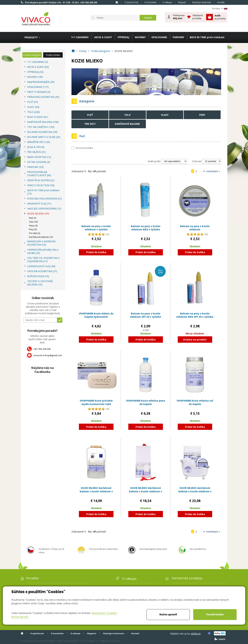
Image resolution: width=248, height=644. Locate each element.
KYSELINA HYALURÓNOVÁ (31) (45, 199)
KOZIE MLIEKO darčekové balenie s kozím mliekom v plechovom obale (96, 491)
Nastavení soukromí (111, 641)
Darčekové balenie (127, 124)
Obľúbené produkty (198, 17)
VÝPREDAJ (123, 37)
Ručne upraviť (168, 614)
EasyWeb (51, 641)
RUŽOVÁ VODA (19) (38, 276)
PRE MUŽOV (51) (37, 152)
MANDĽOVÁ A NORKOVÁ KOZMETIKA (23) (41, 243)
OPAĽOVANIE (159, 37)
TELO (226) (33, 112)
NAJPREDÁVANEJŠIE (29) (41, 82)
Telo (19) (33, 222)
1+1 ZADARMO (80, 37)
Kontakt (221, 2)
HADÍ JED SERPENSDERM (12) (44, 209)
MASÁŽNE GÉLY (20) (39, 142)
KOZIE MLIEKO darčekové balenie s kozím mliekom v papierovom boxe (146, 491)
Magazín (182, 2)
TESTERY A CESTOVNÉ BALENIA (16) (40, 283)
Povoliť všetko (215, 614)
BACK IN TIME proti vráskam (207, 37)
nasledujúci (212, 171)
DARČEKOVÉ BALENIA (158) (43, 122)
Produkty (31, 37)
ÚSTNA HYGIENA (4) (39, 162)
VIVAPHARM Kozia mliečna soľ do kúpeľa (195, 402)
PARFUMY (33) (35, 167)
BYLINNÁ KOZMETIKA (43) (42, 132)
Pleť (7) (32, 218)
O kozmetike (150, 2)
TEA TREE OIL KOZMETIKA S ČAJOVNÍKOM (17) (43, 260)
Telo (127, 115)
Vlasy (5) (33, 226)
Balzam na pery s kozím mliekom (195, 228)
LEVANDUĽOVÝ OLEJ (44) (41, 266)
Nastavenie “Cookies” (104, 613)
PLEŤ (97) (33, 102)
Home (117, 2)
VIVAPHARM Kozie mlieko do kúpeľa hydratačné (96, 315)
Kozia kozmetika (84, 148)
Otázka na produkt (195, 340)
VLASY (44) (33, 107)
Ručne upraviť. (20, 617)
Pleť (90, 115)
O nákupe (167, 2)
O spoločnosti (131, 2)
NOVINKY (140, 37)
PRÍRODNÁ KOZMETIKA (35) (43, 97)
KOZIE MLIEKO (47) (38, 214)
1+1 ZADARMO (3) (38, 62)
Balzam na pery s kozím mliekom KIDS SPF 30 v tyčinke (195, 315)
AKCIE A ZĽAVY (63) (38, 67)
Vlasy (165, 115)
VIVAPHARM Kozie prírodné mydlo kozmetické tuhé (96, 402)
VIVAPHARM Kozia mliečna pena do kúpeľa (146, 402)
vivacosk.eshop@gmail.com (48, 355)
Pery (202, 115)
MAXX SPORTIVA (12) (39, 157)
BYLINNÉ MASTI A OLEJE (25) (44, 137)
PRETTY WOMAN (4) (39, 92)
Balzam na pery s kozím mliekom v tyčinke (96, 228)
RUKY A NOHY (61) (38, 117)
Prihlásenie (179, 17)
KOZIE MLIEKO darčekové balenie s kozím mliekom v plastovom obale (195, 491)
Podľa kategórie (32, 55)
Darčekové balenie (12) (41, 237)
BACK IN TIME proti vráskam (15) (43, 192)
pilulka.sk (196, 634)
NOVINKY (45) (35, 77)
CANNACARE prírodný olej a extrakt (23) (43, 251)
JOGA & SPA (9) (36, 147)
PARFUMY (178, 37)
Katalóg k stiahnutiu (202, 2)
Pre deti (90, 124)
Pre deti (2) (34, 233)
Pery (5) (33, 229)
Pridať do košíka (96, 252)
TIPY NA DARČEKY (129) (41, 127)
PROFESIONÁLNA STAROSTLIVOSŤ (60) (39, 174)
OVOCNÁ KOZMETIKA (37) (42, 271)
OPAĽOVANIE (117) (38, 87)
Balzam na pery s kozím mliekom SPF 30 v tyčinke (146, 315)
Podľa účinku (53, 55)
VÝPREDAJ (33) (35, 72)
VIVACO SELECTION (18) (41, 185)
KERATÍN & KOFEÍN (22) (41, 180)
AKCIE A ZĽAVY (103, 37)
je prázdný (220, 17)
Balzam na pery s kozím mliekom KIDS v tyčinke (146, 228)
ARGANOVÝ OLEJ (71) (39, 204)
